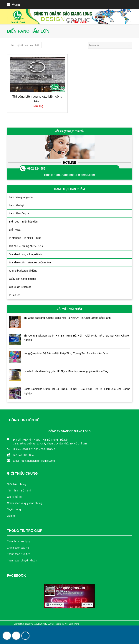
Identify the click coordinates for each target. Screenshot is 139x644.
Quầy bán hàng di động (23, 279)
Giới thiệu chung (17, 484)
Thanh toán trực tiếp (19, 554)
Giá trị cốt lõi (14, 497)
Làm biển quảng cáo (21, 197)
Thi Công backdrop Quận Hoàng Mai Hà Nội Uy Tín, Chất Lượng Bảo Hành (67, 318)
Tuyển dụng (14, 509)
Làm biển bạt (17, 205)
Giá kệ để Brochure (20, 287)
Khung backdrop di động (23, 271)
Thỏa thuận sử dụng (19, 541)
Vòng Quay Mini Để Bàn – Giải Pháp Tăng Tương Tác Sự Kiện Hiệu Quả (66, 353)
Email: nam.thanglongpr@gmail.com (34, 461)
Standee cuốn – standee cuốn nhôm (30, 262)
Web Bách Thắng (72, 624)
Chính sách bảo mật (19, 548)
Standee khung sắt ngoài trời (26, 254)
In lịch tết (14, 295)
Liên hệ (11, 516)
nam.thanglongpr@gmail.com (74, 175)
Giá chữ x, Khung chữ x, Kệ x (26, 246)
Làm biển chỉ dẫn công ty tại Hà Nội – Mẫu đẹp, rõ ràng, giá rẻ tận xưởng (66, 371)
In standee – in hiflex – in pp (25, 238)
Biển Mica (15, 230)
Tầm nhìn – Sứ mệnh (19, 491)
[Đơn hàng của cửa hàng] (110, 45)
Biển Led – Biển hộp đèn (23, 222)
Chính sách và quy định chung (25, 503)
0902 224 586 (36, 169)
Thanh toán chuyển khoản (22, 561)
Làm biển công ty (19, 213)
